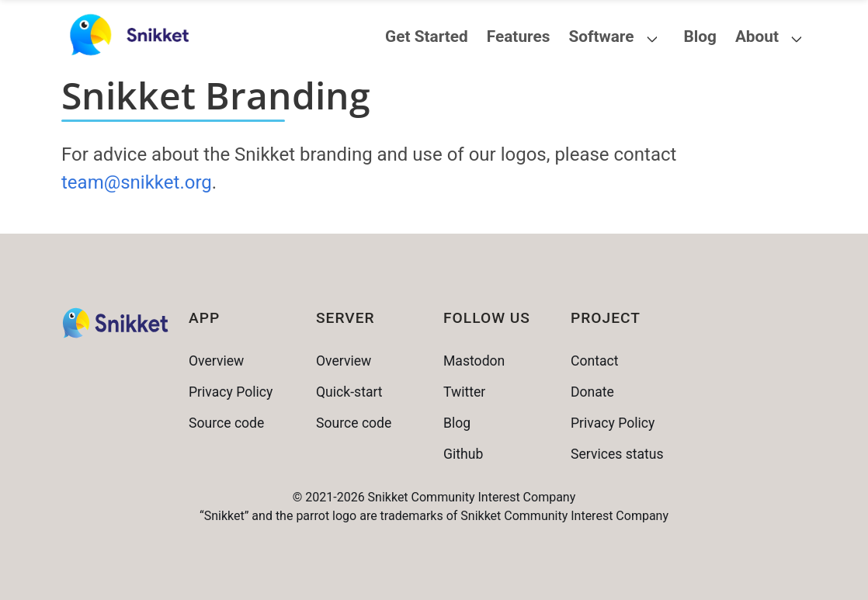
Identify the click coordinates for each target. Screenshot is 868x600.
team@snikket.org (137, 182)
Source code (226, 423)
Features (519, 36)
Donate (592, 392)
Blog (700, 36)
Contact (595, 361)
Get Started (427, 36)
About (757, 36)
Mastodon (474, 361)
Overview (216, 361)
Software (601, 36)
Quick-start (349, 392)
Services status (617, 454)
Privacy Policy (231, 392)
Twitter (464, 392)
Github (463, 454)
